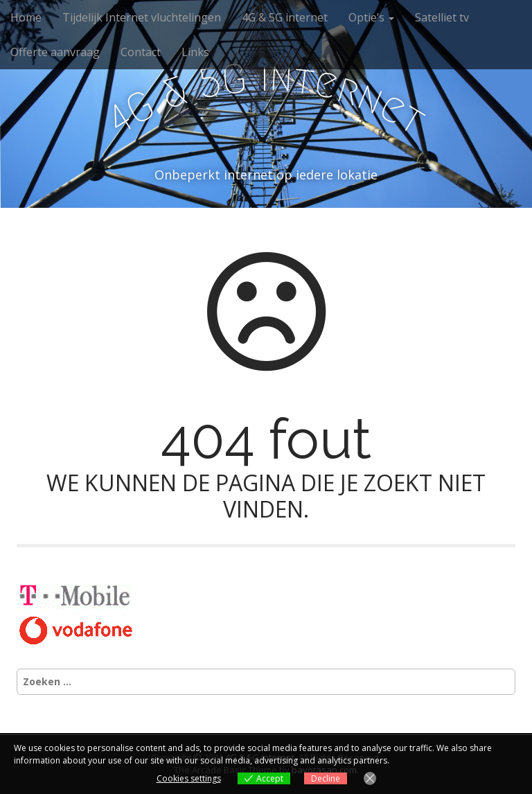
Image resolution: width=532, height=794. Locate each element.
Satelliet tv (442, 17)
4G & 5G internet (285, 17)
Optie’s (371, 17)
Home (26, 17)
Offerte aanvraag (55, 52)
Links (195, 52)
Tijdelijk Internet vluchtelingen (142, 17)
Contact (141, 52)
